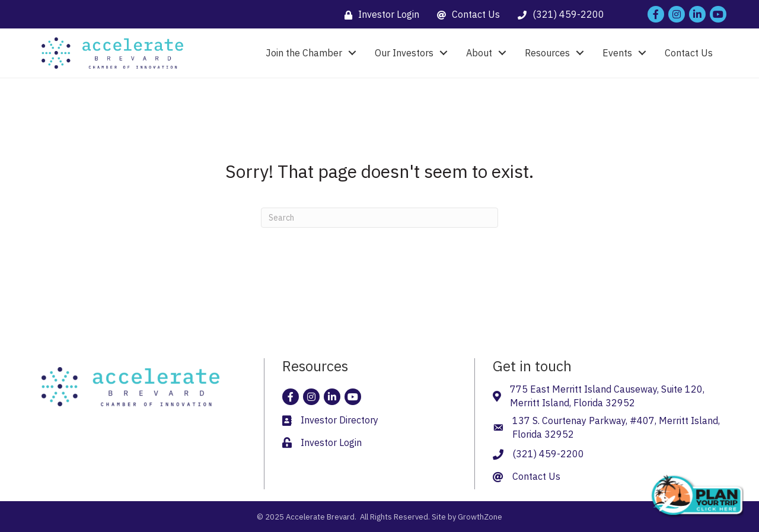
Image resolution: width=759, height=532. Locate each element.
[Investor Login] (379, 15)
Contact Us (689, 53)
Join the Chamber (304, 53)
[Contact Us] (465, 15)
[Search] (379, 218)
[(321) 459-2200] (558, 15)
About (479, 53)
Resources (547, 53)
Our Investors (404, 53)
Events (617, 53)
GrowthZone (480, 517)
